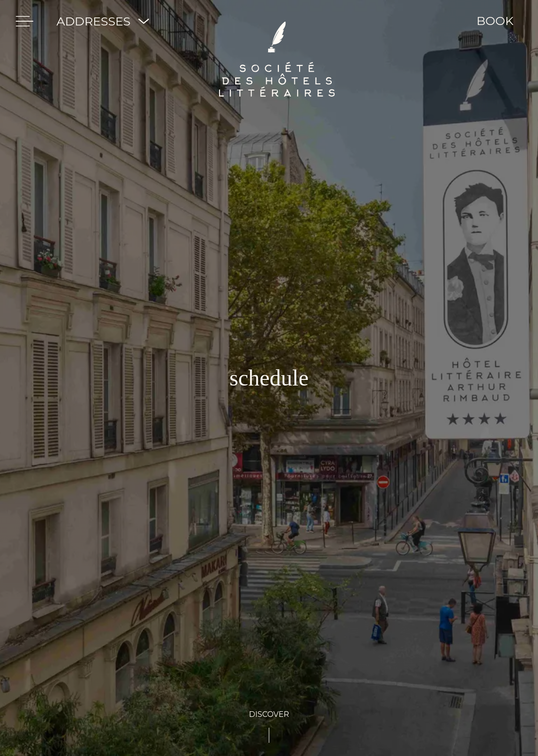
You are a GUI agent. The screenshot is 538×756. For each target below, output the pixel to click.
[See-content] (269, 726)
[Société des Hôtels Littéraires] (277, 21)
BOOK (495, 21)
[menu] (24, 21)
